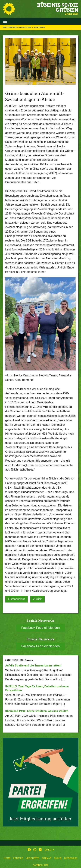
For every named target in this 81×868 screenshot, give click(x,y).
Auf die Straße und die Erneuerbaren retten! (33, 665)
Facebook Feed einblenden (40, 628)
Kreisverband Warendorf (17, 27)
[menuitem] (7, 857)
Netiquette (32, 858)
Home (7, 858)
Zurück (37, 599)
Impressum (71, 858)
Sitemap (47, 858)
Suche (58, 858)
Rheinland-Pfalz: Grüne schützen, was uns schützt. (37, 711)
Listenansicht (16, 599)
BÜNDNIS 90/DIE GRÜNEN (58, 8)
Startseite (39, 27)
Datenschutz (40, 865)
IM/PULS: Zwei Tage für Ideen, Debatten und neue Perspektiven (37, 688)
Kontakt (18, 858)
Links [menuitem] (48, 850)
